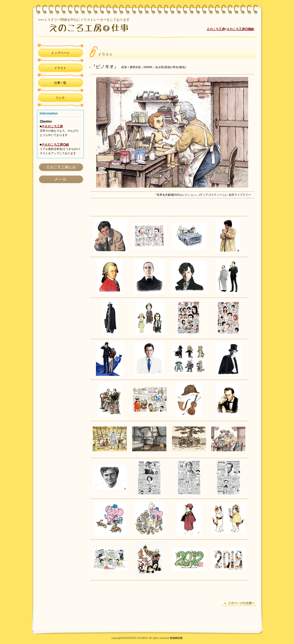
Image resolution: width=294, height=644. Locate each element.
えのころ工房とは (60, 167)
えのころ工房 (102, 28)
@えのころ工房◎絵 (55, 145)
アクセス (60, 179)
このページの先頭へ (239, 603)
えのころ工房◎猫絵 (240, 29)
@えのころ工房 (52, 126)
